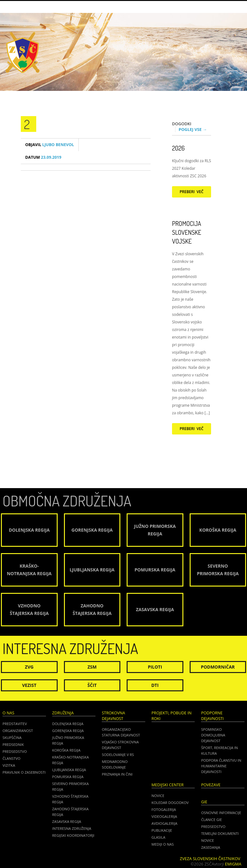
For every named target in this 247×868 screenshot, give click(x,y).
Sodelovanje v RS (118, 755)
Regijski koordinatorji (73, 835)
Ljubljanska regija (69, 770)
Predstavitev (15, 724)
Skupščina (12, 738)
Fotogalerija (164, 809)
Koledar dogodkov (170, 803)
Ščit (92, 685)
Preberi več (192, 192)
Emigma (233, 864)
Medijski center (168, 785)
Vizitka (9, 765)
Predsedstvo (15, 751)
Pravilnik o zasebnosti (24, 772)
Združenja (63, 713)
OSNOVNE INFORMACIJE (221, 813)
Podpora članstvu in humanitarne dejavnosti (221, 766)
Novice (158, 796)
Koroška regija (66, 750)
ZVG (29, 667)
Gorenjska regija (68, 731)
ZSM (92, 667)
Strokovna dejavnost (113, 716)
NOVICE (207, 840)
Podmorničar (218, 667)
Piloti (155, 667)
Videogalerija (164, 816)
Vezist (29, 685)
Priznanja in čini (117, 774)
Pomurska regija (68, 777)
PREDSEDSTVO (213, 827)
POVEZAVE (211, 785)
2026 (178, 148)
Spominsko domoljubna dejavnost (213, 735)
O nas (8, 713)
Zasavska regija (67, 821)
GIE (204, 802)
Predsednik (13, 744)
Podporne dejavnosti (212, 716)
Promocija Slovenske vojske (187, 232)
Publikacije (162, 830)
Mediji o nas (163, 844)
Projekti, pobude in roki (172, 716)
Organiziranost (18, 731)
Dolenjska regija (68, 724)
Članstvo (11, 758)
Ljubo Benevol (50, 145)
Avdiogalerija (164, 823)
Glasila (158, 837)
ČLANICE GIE (211, 820)
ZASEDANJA (210, 847)
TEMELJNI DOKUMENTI (220, 833)
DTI (155, 685)
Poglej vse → (193, 129)
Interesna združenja (72, 828)
